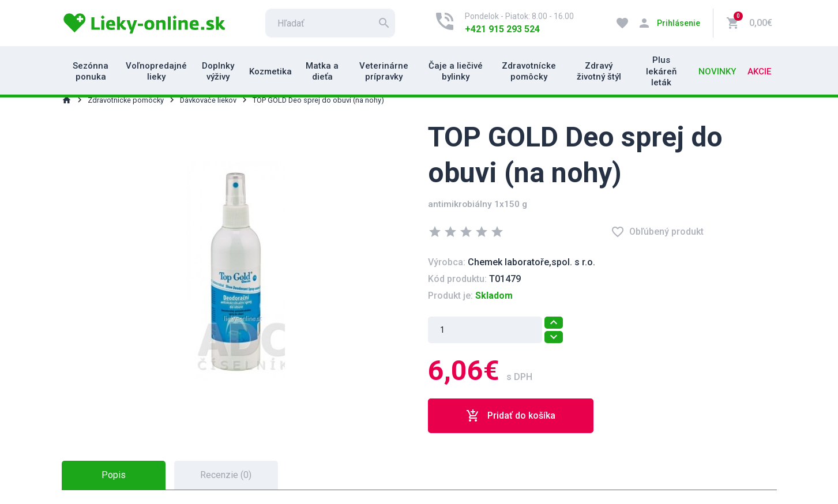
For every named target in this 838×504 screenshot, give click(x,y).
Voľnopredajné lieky (156, 72)
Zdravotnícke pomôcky (529, 72)
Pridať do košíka (511, 416)
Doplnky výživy (218, 72)
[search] (330, 23)
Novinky (717, 72)
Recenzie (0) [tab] (226, 475)
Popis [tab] (114, 475)
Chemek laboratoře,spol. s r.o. (531, 262)
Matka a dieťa (322, 72)
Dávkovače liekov (208, 100)
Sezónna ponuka (91, 72)
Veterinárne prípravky (384, 72)
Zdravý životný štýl (599, 72)
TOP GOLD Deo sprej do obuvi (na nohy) (318, 100)
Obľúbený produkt (657, 232)
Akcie (759, 72)
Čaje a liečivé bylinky (456, 72)
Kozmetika (270, 72)
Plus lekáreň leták (661, 71)
